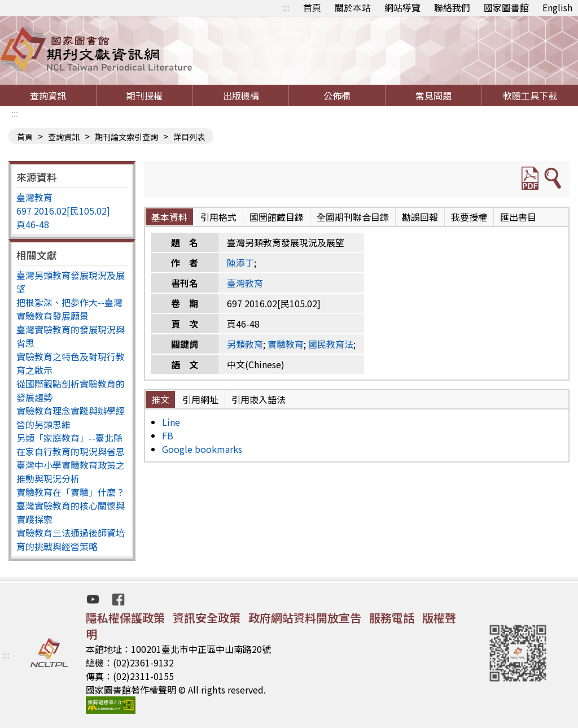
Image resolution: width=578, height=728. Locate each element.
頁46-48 (33, 224)
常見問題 (433, 95)
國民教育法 (331, 344)
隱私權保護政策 (125, 618)
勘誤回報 (420, 217)
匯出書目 (518, 217)
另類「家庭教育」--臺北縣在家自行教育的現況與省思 (71, 444)
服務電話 (392, 618)
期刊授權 (144, 95)
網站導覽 (402, 7)
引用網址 (200, 399)
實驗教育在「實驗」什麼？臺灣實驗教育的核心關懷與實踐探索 (71, 505)
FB (168, 435)
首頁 (312, 7)
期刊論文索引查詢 (126, 137)
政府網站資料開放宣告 (305, 618)
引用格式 (218, 217)
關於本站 (353, 7)
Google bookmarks (202, 449)
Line (171, 422)
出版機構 (241, 95)
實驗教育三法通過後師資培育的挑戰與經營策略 (71, 539)
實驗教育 (286, 344)
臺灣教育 (34, 197)
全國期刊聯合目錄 (353, 217)
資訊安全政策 (207, 618)
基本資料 (169, 217)
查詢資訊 (48, 95)
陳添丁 (240, 263)
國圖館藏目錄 (277, 217)
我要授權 (469, 217)
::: (286, 7)
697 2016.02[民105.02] (63, 211)
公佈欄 (337, 95)
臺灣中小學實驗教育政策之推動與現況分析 (71, 472)
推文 (160, 399)
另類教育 (245, 344)
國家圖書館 (506, 7)
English (557, 7)
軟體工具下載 (530, 95)
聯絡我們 (452, 7)
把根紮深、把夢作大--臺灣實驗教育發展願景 (69, 309)
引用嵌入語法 (259, 399)
